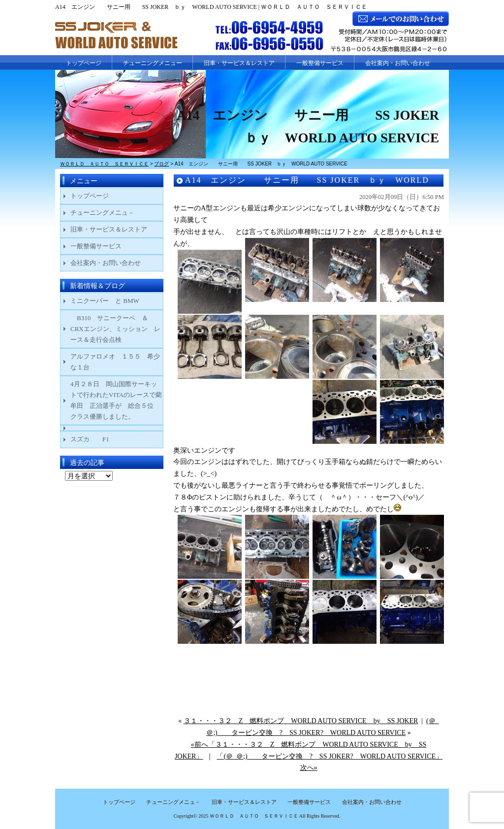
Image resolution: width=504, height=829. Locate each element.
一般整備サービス (320, 63)
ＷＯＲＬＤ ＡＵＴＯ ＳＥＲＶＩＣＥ (254, 816)
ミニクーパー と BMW (105, 301)
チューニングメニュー (153, 63)
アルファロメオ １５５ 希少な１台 (115, 362)
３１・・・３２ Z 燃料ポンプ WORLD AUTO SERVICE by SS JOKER (301, 721)
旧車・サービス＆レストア (239, 63)
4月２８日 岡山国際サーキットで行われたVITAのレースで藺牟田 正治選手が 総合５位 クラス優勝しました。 (116, 400)
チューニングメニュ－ (102, 213)
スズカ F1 (96, 439)
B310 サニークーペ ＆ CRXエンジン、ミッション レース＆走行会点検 (115, 329)
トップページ (84, 63)
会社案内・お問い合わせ (398, 63)
